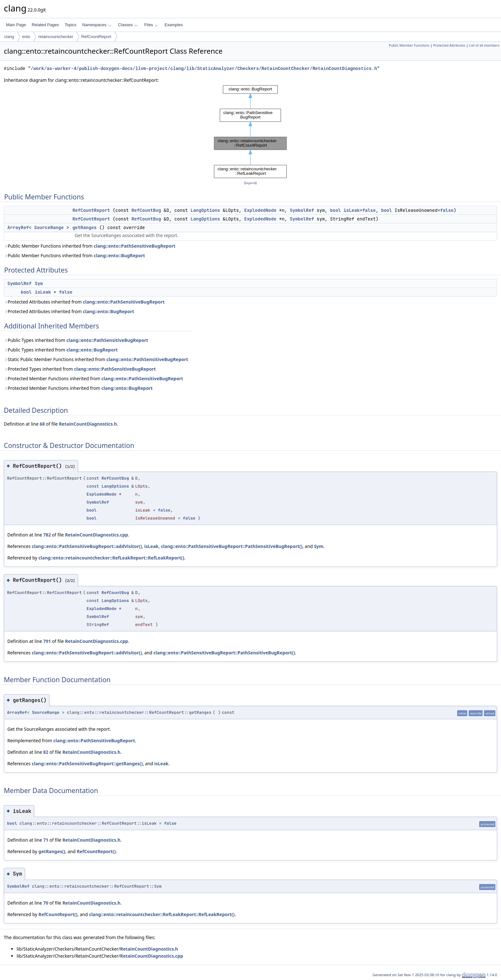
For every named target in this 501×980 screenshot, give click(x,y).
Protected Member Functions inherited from (93, 378)
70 (46, 903)
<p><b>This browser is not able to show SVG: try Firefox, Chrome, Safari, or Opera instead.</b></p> (250, 132)
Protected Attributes (449, 45)
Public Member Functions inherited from (90, 246)
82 (46, 752)
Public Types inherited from (76, 340)
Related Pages (45, 25)
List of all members (484, 45)
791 (47, 641)
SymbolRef (302, 210)
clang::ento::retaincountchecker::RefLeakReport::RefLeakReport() (111, 558)
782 (47, 535)
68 (42, 424)
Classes (128, 25)
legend (250, 183)
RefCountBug (146, 210)
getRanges (85, 228)
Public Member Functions (409, 45)
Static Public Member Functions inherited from (96, 359)
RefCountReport (96, 37)
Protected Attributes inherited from (84, 302)
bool (335, 210)
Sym (39, 283)
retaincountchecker (56, 37)
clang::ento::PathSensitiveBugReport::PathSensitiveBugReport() (231, 546)
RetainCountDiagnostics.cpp (96, 535)
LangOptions (205, 210)
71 (46, 840)
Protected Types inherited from (80, 369)
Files (151, 25)
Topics (70, 25)
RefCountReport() (96, 851)
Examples (174, 25)
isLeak (351, 210)
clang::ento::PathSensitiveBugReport (135, 246)
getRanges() (52, 851)
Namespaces (97, 25)
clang (9, 37)
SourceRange (49, 228)
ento (26, 37)
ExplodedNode (260, 210)
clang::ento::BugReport (119, 255)
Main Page (16, 25)
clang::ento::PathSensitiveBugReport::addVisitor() (87, 546)
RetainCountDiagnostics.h (88, 424)
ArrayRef (18, 228)
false (369, 210)
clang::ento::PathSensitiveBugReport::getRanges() (87, 764)
